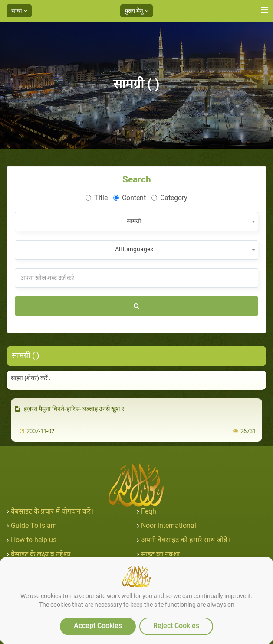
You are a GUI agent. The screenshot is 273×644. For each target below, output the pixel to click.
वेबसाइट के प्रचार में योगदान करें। (52, 511)
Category (169, 198)
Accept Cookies (98, 626)
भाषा (19, 11)
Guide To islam (34, 525)
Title (97, 198)
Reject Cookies (176, 626)
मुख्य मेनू (136, 11)
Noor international (169, 525)
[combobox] (136, 222)
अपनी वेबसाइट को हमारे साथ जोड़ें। (186, 540)
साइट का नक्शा (160, 554)
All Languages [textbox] (134, 249)
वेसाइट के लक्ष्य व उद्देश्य (41, 554)
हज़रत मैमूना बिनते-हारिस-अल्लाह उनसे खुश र (70, 409)
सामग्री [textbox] (134, 221)
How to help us (34, 540)
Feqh (149, 511)
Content (130, 198)
